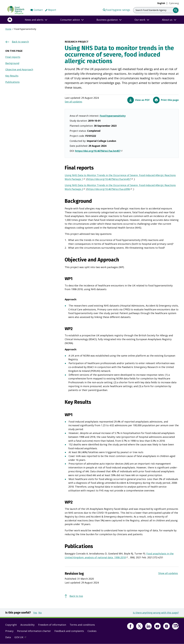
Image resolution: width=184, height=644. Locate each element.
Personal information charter (34, 631)
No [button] (40, 613)
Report (52, 10)
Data (8, 637)
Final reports (13, 57)
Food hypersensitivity (113, 116)
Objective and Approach (19, 69)
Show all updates (168, 573)
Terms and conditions (82, 625)
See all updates (73, 102)
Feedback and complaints (69, 631)
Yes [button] (35, 613)
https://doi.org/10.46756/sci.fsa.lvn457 (99, 151)
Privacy (9, 631)
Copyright (11, 625)
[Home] (10, 20)
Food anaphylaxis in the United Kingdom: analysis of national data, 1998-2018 (119, 556)
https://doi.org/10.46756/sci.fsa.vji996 (110, 189)
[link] (174, 3)
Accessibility (27, 625)
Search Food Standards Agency (151, 10)
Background (12, 63)
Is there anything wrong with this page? (156, 613)
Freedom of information (52, 625)
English (161, 3)
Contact (38, 10)
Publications (12, 82)
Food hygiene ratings (116, 10)
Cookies (92, 631)
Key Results (12, 76)
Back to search (20, 42)
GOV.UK (21, 638)
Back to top (76, 596)
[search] (176, 10)
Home (8, 29)
